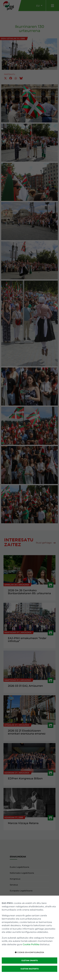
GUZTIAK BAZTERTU (30, 969)
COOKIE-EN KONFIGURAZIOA (29, 952)
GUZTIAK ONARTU (30, 960)
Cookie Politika (31, 944)
